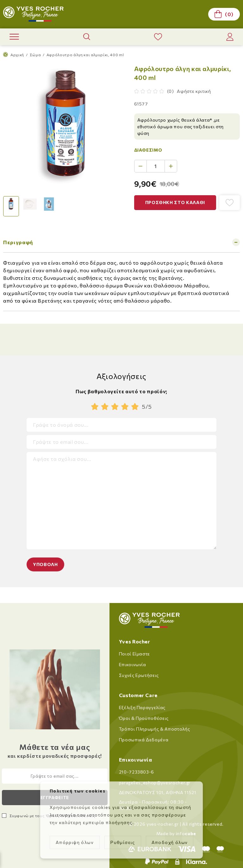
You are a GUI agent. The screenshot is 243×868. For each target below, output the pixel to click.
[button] (175, 203)
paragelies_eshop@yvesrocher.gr (155, 783)
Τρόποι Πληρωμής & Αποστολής (155, 729)
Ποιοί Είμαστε (134, 654)
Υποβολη (45, 564)
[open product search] (87, 37)
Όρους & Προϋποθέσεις (70, 816)
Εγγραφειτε (55, 797)
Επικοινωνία (133, 664)
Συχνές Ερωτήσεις (139, 675)
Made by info (176, 833)
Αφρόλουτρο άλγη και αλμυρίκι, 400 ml (85, 55)
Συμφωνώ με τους (53, 816)
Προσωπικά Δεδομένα (144, 740)
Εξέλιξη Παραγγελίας (142, 707)
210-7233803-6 (137, 772)
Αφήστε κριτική (194, 91)
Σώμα (35, 55)
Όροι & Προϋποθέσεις (144, 718)
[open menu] (14, 37)
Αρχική (14, 54)
